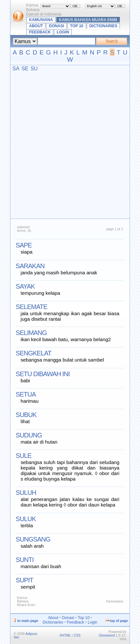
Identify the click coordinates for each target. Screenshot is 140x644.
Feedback (40, 32)
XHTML (65, 635)
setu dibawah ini (43, 374)
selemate (31, 307)
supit (24, 580)
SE (25, 69)
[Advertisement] (70, 145)
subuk (26, 415)
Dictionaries (103, 26)
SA (16, 69)
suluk (26, 519)
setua (26, 394)
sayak (25, 286)
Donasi (57, 26)
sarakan (30, 266)
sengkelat (33, 353)
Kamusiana (41, 20)
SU (34, 69)
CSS (77, 635)
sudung (29, 435)
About (36, 26)
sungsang (33, 539)
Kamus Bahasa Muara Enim (88, 20)
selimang (31, 333)
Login (63, 32)
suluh (26, 493)
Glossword (107, 635)
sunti (25, 560)
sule (23, 456)
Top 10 (77, 26)
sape (24, 245)
